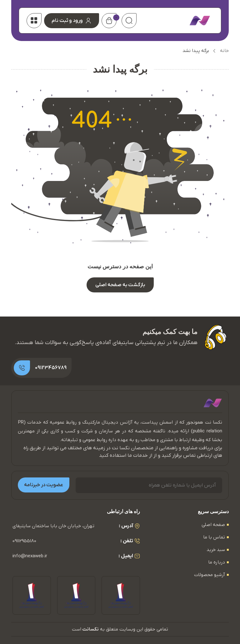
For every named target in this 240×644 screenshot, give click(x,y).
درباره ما (217, 562)
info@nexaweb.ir (30, 556)
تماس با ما (214, 537)
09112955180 (24, 541)
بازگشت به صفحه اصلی (120, 285)
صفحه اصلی (213, 525)
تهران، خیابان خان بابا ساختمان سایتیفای (53, 526)
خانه (224, 51)
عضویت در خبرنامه (44, 485)
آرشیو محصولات (210, 575)
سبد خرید (216, 550)
